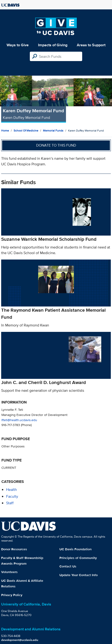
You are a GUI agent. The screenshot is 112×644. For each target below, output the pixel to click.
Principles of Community (78, 558)
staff (10, 503)
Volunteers (9, 572)
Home (5, 130)
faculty (12, 496)
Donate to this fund (56, 145)
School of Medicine (26, 130)
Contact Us (68, 566)
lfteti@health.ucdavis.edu (19, 420)
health (12, 490)
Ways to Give (18, 45)
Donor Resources (14, 549)
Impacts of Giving (53, 45)
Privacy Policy (12, 595)
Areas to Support (91, 45)
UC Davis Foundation (75, 549)
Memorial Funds (53, 130)
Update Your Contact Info (79, 575)
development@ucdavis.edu (20, 640)
